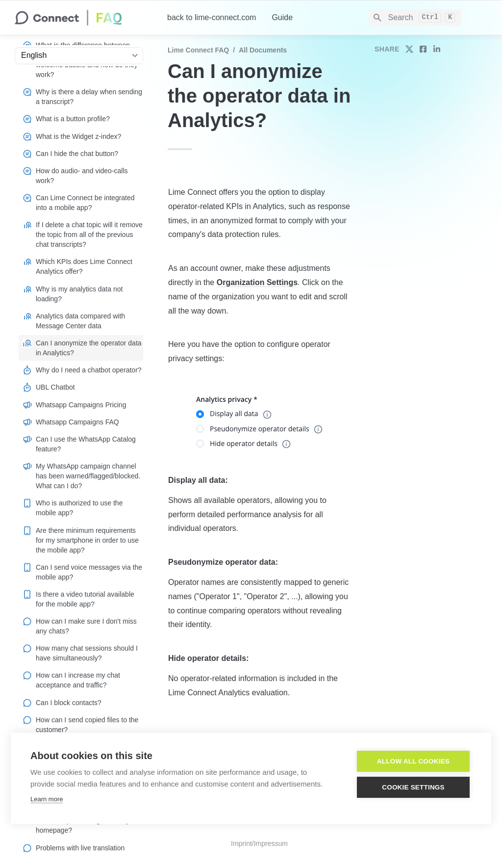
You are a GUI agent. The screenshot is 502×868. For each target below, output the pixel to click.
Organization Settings (257, 282)
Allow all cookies (413, 761)
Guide (282, 17)
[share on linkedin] (437, 49)
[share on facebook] (423, 49)
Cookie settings (413, 787)
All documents (263, 50)
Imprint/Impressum (259, 843)
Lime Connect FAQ (198, 50)
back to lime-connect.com (212, 17)
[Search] (415, 18)
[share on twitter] (409, 49)
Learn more (47, 799)
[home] (83, 18)
